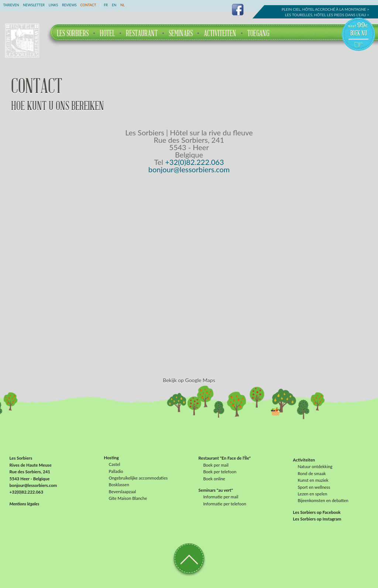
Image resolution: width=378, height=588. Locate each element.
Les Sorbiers (73, 33)
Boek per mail (216, 465)
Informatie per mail (221, 497)
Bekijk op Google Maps (189, 380)
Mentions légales (25, 504)
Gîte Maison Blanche (128, 498)
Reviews (69, 5)
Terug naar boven (189, 558)
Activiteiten (220, 33)
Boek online (214, 479)
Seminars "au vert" (216, 490)
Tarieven (11, 5)
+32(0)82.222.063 (194, 162)
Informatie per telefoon (224, 504)
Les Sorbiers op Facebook (317, 512)
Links (53, 5)
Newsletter (34, 5)
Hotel (107, 33)
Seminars (181, 33)
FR (106, 5)
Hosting (111, 458)
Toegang (258, 33)
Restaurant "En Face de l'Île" (225, 459)
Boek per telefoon (220, 472)
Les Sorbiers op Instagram (317, 519)
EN (114, 5)
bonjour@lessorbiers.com (189, 169)
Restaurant (142, 33)
